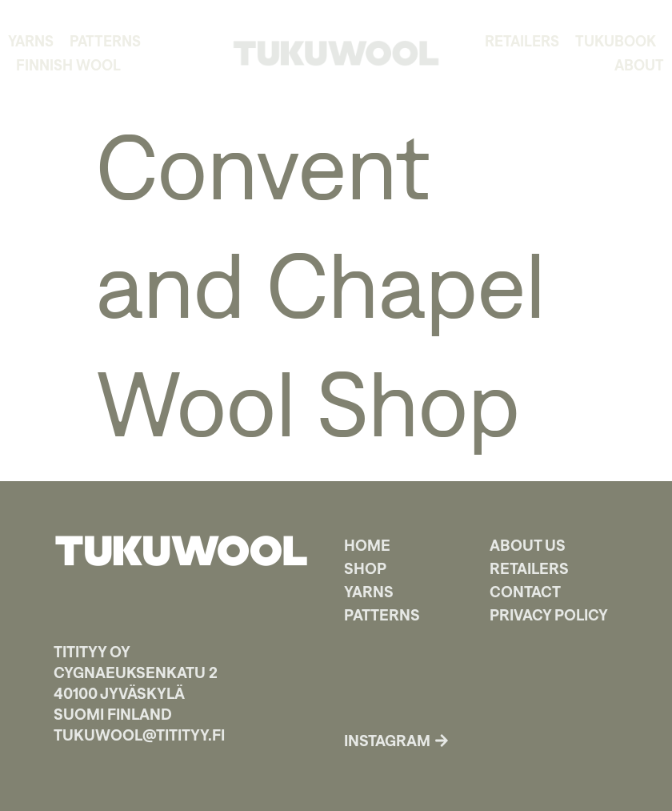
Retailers (522, 41)
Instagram (387, 740)
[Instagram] (442, 741)
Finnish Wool (68, 65)
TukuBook (616, 41)
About (639, 65)
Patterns (105, 41)
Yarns (31, 41)
